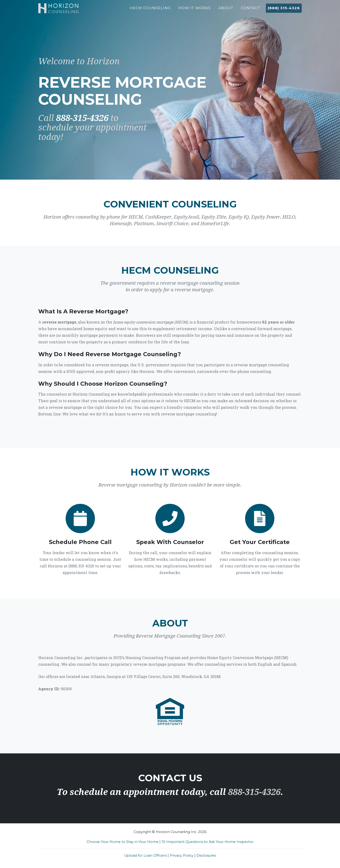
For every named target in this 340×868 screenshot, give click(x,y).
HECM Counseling (150, 10)
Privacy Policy (182, 855)
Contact (251, 10)
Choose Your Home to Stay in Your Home (123, 842)
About (226, 10)
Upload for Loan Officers (145, 855)
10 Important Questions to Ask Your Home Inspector (208, 842)
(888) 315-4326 (284, 10)
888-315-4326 (82, 118)
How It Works (195, 10)
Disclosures (206, 855)
